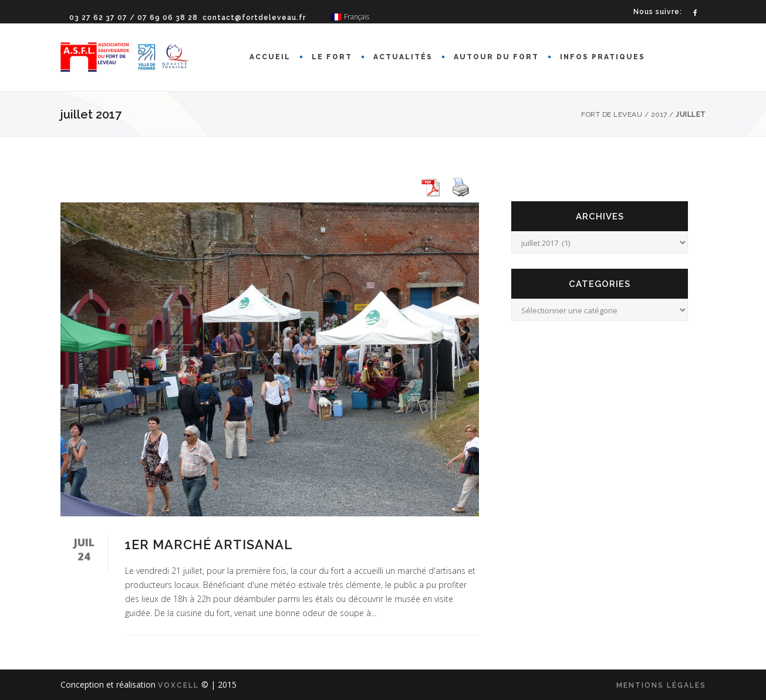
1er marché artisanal (209, 545)
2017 (659, 114)
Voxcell (178, 685)
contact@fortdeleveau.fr (254, 18)
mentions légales (661, 685)
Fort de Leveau (612, 114)
